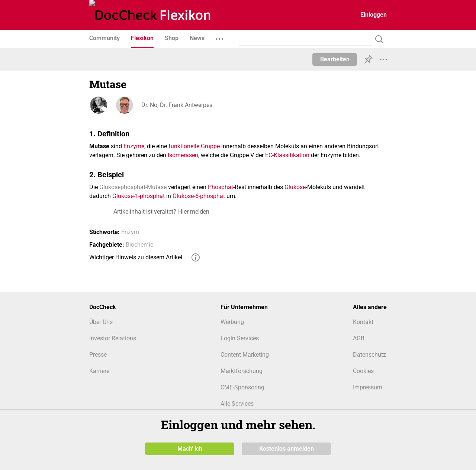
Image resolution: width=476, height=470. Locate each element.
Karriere (99, 371)
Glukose (295, 187)
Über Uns (101, 322)
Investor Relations (113, 338)
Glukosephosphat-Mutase (133, 187)
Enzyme (134, 146)
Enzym (130, 232)
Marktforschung (242, 371)
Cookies (363, 371)
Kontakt (363, 322)
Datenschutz (369, 355)
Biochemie (139, 245)
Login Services (240, 338)
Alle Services (237, 404)
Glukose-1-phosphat (139, 196)
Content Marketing (245, 355)
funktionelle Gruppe (194, 146)
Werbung (232, 322)
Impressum (368, 387)
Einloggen (374, 15)
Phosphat (221, 187)
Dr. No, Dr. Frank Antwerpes (177, 105)
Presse (98, 355)
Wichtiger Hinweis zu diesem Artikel (136, 257)
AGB (359, 338)
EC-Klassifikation (287, 155)
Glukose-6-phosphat (199, 196)
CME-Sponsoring (242, 387)
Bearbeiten (335, 59)
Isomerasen (183, 155)
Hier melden (194, 212)
